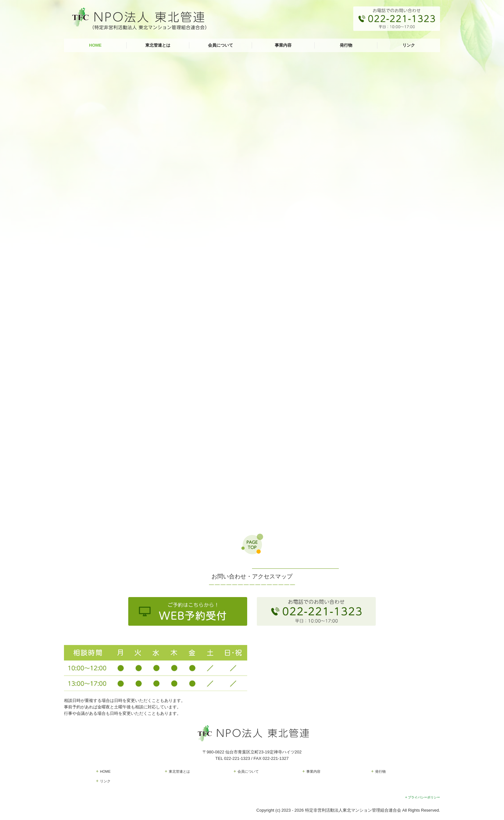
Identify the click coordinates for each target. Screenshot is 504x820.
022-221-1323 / (239, 758)
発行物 (346, 45)
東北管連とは (158, 45)
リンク (409, 45)
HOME (95, 45)
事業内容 (283, 45)
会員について (221, 45)
